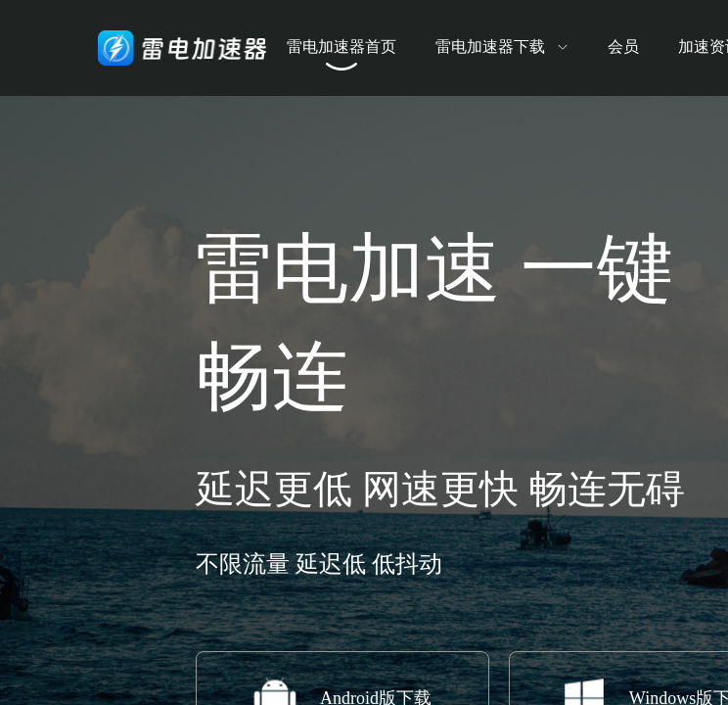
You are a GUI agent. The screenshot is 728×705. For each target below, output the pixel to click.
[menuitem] (502, 48)
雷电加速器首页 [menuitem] (341, 47)
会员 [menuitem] (623, 47)
